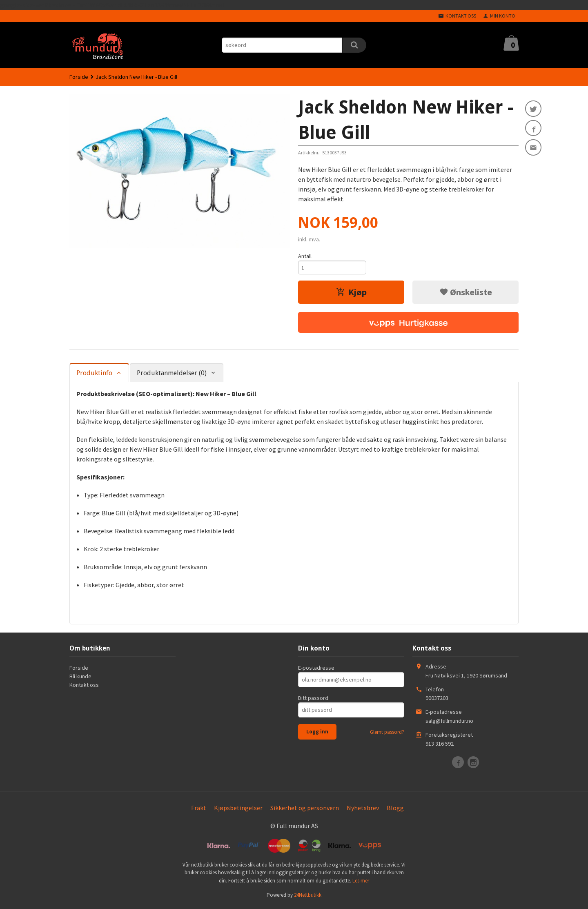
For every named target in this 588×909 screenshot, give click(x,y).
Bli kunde (80, 678)
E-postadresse (316, 669)
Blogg (395, 809)
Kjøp (351, 294)
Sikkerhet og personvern (305, 809)
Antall (305, 256)
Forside (79, 77)
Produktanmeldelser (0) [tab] (172, 375)
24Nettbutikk (308, 897)
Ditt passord (313, 700)
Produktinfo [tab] (94, 375)
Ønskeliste (466, 294)
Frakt (199, 809)
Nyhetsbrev (363, 809)
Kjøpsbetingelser (238, 809)
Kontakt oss (84, 686)
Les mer (361, 882)
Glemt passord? (387, 734)
